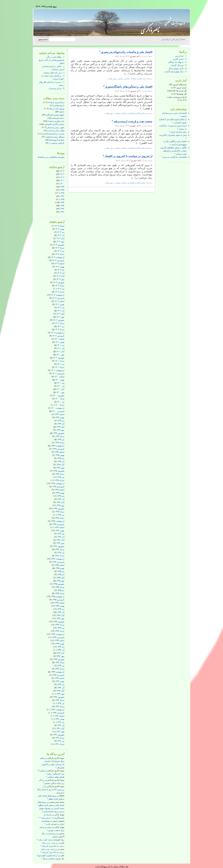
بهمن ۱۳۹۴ (60, 606)
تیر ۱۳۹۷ (61, 515)
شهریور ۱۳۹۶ (59, 546)
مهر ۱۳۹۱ (60, 732)
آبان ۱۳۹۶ (60, 540)
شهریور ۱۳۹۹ (59, 433)
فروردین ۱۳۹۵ (58, 600)
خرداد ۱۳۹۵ (60, 593)
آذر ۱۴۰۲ (61, 311)
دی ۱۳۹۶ (61, 534)
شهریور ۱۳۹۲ (59, 697)
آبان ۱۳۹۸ (60, 465)
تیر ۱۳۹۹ (61, 439)
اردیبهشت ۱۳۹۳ (58, 672)
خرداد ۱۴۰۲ (60, 329)
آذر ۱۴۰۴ (61, 235)
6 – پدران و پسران (56, 88)
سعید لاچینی (59, 808)
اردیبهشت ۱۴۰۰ (58, 408)
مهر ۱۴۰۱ (60, 355)
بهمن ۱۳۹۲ (60, 681)
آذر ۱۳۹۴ (61, 612)
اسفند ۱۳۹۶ (59, 527)
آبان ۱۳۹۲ (60, 691)
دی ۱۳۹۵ (61, 571)
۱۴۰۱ (62, 180)
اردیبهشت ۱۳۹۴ (58, 634)
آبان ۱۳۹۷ (60, 502)
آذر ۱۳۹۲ (61, 688)
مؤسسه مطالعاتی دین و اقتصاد (51, 157)
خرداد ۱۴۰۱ (60, 367)
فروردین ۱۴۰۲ (58, 336)
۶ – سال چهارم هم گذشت (175, 72)
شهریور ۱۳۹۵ (59, 584)
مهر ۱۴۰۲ (60, 317)
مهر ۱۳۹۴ (60, 618)
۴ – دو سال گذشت (179, 65)
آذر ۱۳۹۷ (61, 499)
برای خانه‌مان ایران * (178, 132)
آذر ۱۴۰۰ (61, 386)
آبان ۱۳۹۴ (60, 615)
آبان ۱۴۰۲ (60, 314)
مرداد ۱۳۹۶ (60, 549)
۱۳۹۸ (62, 190)
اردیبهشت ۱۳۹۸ (58, 483)
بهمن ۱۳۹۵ (60, 568)
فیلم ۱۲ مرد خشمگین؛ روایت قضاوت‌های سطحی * (51, 774)
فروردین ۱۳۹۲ (58, 713)
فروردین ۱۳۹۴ (58, 637)
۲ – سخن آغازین (180, 59)
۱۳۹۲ (62, 209)
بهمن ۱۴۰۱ (60, 342)
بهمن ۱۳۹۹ (60, 417)
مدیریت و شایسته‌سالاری (54, 134)
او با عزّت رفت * (44, 840)
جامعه (62, 112)
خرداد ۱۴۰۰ (60, 405)
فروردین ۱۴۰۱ (58, 373)
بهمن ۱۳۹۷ (60, 493)
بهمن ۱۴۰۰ (60, 380)
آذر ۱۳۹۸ (61, 461)
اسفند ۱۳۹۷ (59, 490)
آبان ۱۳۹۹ (60, 427)
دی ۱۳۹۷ (61, 496)
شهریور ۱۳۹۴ (59, 622)
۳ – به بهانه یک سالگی (177, 62)
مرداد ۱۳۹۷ (60, 512)
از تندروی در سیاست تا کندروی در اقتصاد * (128, 156)
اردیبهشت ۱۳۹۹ (58, 446)
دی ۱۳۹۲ (61, 684)
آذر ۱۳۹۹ (61, 424)
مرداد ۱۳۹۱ (60, 738)
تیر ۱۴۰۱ (61, 364)
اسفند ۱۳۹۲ (59, 678)
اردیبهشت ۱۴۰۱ (58, 370)
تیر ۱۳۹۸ (61, 477)
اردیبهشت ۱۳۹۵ (58, 596)
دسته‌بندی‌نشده (58, 118)
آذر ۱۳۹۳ (61, 650)
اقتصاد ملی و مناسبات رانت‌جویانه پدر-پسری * (126, 52)
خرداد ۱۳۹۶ (60, 556)
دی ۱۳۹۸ (61, 458)
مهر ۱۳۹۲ (60, 694)
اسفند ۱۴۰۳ (59, 264)
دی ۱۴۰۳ (61, 270)
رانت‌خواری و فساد (56, 121)
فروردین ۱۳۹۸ (58, 487)
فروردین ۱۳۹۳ (58, 675)
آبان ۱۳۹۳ (60, 653)
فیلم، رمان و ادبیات (56, 131)
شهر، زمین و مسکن (56, 127)
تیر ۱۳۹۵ (61, 590)
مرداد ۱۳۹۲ (60, 700)
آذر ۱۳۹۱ (61, 725)
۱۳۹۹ (62, 187)
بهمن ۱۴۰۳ (60, 267)
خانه (183, 39)
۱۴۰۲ (62, 177)
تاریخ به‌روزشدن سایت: (177, 97)
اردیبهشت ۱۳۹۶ (58, 559)
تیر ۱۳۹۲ (61, 703)
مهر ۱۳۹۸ (60, 468)
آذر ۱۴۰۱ (61, 348)
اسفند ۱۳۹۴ (59, 603)
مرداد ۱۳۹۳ (60, 662)
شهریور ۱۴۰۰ (59, 395)
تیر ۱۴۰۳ (61, 289)
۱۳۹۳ (62, 206)
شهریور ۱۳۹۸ (59, 471)
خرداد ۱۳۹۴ (60, 631)
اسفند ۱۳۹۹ (59, 414)
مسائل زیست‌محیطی (55, 137)
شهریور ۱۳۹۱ (59, 735)
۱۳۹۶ (62, 196)
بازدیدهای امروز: (179, 84)
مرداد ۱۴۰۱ (60, 361)
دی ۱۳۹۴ (61, 609)
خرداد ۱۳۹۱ (60, 744)
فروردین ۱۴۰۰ (58, 411)
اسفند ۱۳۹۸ (59, 452)
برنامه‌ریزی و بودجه (56, 102)
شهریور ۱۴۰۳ (59, 282)
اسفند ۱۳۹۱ (59, 716)
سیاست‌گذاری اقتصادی (54, 124)
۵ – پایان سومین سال (177, 68)
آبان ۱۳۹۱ (60, 728)
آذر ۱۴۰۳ (61, 273)
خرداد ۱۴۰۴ (60, 254)
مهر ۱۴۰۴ (60, 242)
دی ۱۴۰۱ (61, 345)
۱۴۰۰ (62, 184)
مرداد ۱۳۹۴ (60, 625)
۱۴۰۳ (62, 174)
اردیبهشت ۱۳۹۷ (58, 521)
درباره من (166, 39)
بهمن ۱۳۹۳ (60, 644)
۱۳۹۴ (62, 202)
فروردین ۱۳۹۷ (58, 524)
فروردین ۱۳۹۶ (58, 562)
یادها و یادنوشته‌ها (57, 140)
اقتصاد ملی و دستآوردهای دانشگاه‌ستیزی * (128, 87)
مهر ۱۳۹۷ (60, 505)
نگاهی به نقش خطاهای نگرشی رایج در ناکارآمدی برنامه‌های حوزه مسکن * (173, 151)
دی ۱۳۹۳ (61, 647)
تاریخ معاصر (59, 105)
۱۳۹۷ (62, 193)
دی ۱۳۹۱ (61, 722)
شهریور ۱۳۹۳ (59, 659)
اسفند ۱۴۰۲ (59, 301)
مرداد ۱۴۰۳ (60, 285)
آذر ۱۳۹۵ (61, 574)
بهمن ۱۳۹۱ (60, 719)
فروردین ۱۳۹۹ (58, 449)
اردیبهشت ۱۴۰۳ (58, 295)
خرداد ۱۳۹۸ (60, 480)
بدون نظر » (112, 79)
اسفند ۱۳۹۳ (59, 640)
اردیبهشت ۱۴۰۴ (58, 257)
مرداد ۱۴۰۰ (60, 399)
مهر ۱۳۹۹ (60, 430)
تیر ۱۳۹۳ (61, 666)
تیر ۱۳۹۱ (61, 741)
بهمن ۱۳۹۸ (60, 455)
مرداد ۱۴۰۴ (60, 248)
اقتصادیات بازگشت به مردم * (174, 157)
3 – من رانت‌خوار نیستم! (54, 73)
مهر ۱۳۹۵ (60, 581)
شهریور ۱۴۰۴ (59, 245)
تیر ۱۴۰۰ (61, 402)
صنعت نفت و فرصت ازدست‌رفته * (132, 121)
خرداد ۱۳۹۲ (60, 706)
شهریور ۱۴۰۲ (59, 320)
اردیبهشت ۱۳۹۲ (58, 710)
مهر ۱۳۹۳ (60, 656)
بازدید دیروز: (181, 88)
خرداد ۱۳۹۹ (60, 443)
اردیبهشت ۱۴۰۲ (58, 333)
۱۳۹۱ (62, 212)
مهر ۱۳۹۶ (60, 543)
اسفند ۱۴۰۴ (59, 226)
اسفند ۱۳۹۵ (59, 565)
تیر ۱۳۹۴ (61, 628)
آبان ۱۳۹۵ (60, 578)
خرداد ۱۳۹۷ (60, 518)
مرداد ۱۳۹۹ (60, 436)
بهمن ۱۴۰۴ (60, 229)
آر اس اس (176, 39)
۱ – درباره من (181, 56)
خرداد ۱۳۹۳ (60, 669)
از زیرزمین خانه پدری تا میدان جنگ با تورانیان (51, 789)
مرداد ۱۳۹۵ (60, 587)
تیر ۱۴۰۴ (61, 251)
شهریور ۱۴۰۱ (59, 358)
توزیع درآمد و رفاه (57, 109)
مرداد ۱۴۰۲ (60, 323)
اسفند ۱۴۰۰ (59, 377)
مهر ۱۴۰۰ (60, 392)
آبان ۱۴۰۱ (60, 351)
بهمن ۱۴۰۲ (60, 304)
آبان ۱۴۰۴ (60, 238)
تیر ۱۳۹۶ (61, 552)
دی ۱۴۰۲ (61, 307)
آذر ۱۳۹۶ (61, 537)
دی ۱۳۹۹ (61, 421)
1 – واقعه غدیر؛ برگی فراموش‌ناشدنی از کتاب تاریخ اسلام (52, 60)
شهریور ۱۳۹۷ (59, 509)
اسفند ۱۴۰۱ (59, 339)
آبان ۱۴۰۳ (60, 276)
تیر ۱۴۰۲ (61, 326)
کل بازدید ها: (181, 91)
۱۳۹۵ (62, 199)
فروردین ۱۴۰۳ (58, 298)
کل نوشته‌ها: (181, 94)
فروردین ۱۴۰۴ (58, 260)
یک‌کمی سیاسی (57, 143)
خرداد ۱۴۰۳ (60, 292)
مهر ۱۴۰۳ (60, 279)
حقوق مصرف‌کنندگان (55, 115)
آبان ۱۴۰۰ (60, 389)
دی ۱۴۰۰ (61, 383)
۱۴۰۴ (62, 171)
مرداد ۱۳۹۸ (60, 474)
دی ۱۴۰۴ (61, 232)
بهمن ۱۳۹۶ (60, 531)
